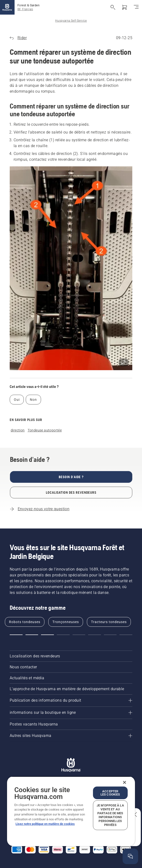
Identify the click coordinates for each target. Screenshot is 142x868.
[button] (71, 268)
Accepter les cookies (110, 793)
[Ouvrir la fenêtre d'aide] (130, 856)
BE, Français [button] (25, 9)
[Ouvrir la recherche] (113, 7)
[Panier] (125, 7)
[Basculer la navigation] (136, 7)
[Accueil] (7, 7)
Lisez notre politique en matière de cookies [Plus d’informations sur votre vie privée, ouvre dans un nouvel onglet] (45, 824)
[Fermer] (125, 782)
